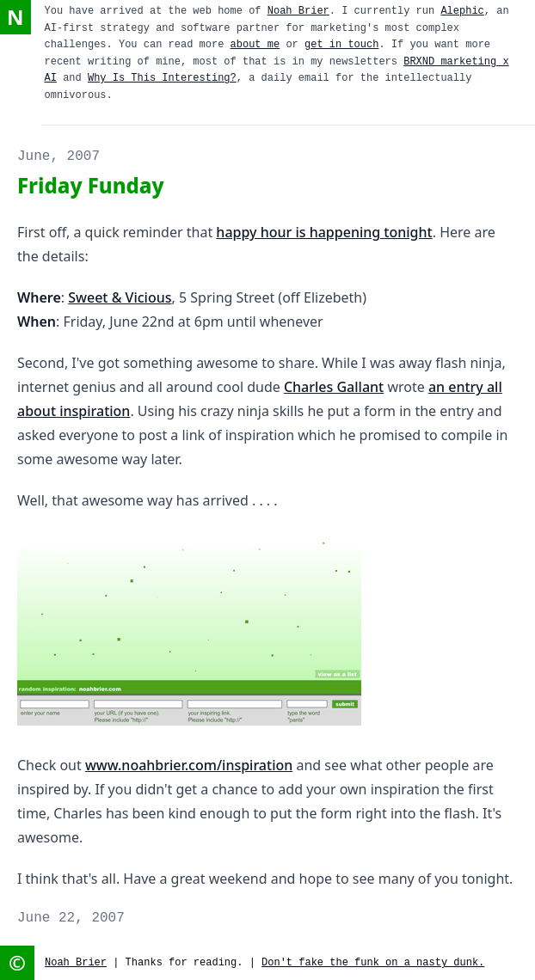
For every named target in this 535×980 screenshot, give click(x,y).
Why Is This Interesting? (162, 78)
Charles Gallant (334, 387)
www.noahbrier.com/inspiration (189, 765)
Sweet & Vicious (120, 297)
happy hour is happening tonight (324, 232)
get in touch (341, 45)
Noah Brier (298, 11)
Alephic (462, 11)
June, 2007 (58, 156)
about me (255, 45)
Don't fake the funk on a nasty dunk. (373, 963)
